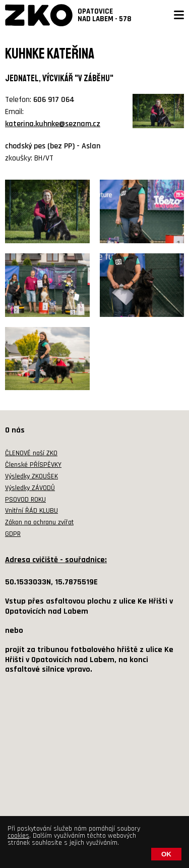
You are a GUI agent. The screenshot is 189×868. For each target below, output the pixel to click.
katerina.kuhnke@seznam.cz (53, 124)
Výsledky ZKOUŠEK (31, 476)
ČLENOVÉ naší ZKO (31, 453)
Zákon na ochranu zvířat (39, 522)
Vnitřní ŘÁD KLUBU (31, 511)
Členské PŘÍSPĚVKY (33, 465)
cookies (18, 836)
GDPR (13, 534)
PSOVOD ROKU (25, 500)
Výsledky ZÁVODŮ (30, 488)
